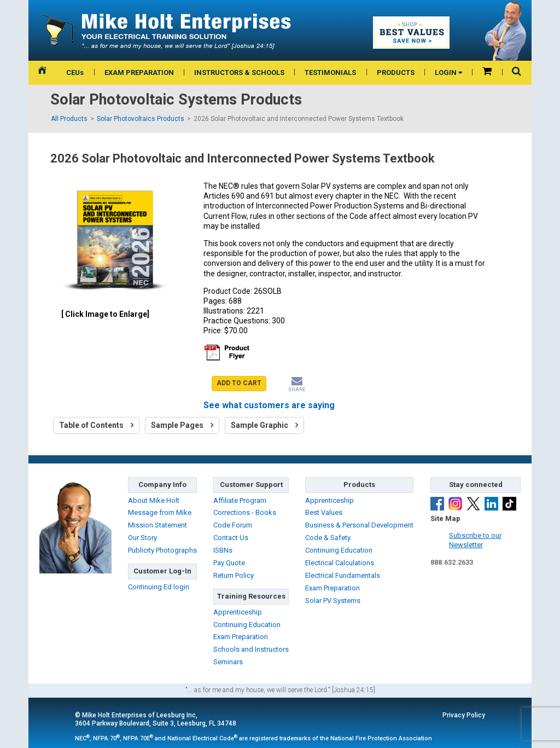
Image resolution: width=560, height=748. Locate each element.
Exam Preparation (241, 637)
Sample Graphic (264, 425)
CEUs (75, 73)
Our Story (142, 538)
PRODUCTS (396, 73)
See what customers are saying (269, 405)
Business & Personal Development (359, 525)
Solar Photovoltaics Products (141, 119)
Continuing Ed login (159, 587)
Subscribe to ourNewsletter (475, 540)
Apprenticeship (238, 612)
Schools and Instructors (251, 649)
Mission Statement (157, 525)
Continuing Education (247, 625)
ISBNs (223, 550)
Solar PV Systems (333, 601)
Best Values (324, 512)
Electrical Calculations (340, 563)
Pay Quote (229, 563)
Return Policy (234, 575)
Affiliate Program (240, 500)
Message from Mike (160, 512)
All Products (69, 119)
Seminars (228, 662)
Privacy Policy (464, 715)
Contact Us (231, 538)
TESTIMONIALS (330, 73)
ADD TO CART (239, 383)
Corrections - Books (245, 512)
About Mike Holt (154, 500)
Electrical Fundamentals (343, 575)
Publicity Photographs (162, 550)
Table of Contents (96, 425)
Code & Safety (328, 538)
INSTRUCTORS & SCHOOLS (239, 73)
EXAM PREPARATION (139, 73)
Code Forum (233, 525)
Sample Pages (182, 425)
